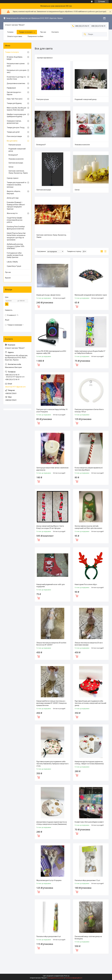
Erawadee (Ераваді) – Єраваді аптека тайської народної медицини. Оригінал (16, 206)
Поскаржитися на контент (56, 978)
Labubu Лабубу (12, 262)
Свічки (77, 190)
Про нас (43, 32)
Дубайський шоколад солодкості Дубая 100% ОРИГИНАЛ (16, 246)
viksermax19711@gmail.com (15, 387)
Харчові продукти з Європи (14, 93)
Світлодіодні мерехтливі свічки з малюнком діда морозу (52, 469)
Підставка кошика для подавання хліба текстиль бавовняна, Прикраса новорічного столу (52, 764)
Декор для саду (13, 198)
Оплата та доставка (15, 36)
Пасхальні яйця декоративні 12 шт (87, 880)
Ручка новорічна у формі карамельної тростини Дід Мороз (89, 469)
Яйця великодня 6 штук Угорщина (49, 880)
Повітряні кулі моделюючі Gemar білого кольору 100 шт (89, 411)
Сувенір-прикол (13, 178)
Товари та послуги (26, 32)
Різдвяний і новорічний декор (86, 99)
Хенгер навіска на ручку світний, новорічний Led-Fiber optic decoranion (88, 527)
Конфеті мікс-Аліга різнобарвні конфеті (89, 822)
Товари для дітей (13, 132)
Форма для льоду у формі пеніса (48, 295)
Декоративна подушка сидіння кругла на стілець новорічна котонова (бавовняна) (52, 823)
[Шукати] (85, 34)
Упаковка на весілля (82, 145)
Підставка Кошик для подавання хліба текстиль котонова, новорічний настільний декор (90, 703)
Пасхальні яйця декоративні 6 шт (49, 936)
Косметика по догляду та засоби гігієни (16, 78)
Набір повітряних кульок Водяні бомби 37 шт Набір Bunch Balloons (90, 352)
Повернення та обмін (35, 36)
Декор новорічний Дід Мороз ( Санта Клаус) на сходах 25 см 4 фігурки (50, 527)
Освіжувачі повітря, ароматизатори (14, 122)
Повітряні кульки (43, 99)
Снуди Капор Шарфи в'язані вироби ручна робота (15, 220)
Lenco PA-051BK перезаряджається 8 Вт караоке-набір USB (51, 352)
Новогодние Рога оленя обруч (86, 584)
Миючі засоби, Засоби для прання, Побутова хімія (16, 109)
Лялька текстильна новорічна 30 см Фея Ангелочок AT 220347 (51, 644)
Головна (10, 32)
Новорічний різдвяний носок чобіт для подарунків (51, 586)
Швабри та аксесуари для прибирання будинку (16, 115)
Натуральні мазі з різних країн (16, 65)
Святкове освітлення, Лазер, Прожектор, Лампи (51, 236)
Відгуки (8, 278)
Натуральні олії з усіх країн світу (17, 71)
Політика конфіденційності (74, 978)
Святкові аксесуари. (44, 190)
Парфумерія (11, 88)
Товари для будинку (14, 103)
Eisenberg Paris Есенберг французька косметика (16, 228)
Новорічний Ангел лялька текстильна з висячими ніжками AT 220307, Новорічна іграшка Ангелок (51, 703)
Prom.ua (67, 976)
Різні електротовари (14, 136)
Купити (39, 306)
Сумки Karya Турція (14, 266)
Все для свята (12, 141)
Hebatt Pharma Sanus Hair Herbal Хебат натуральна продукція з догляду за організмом (16, 236)
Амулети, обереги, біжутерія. (14, 192)
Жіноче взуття (12, 213)
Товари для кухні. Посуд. (16, 128)
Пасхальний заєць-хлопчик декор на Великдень (88, 938)
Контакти (55, 32)
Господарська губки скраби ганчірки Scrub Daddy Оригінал (15, 255)
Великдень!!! (41, 145)
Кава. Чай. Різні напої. (15, 99)
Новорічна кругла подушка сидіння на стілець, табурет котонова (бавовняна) (89, 763)
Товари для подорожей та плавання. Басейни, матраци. (17, 185)
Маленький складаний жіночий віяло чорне (91, 295)
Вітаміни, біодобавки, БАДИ (15, 58)
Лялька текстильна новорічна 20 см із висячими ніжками (89, 644)
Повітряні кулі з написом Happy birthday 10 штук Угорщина (52, 411)
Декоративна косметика (16, 83)
